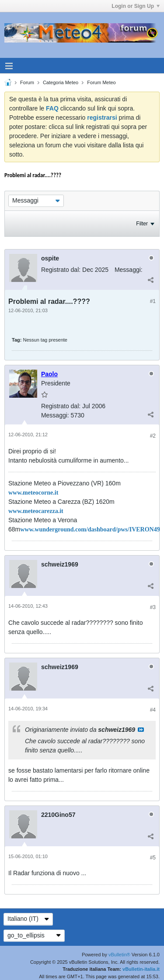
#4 (153, 710)
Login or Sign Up (136, 6)
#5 (153, 858)
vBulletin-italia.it (141, 969)
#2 (153, 436)
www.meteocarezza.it (36, 511)
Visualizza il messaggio (141, 730)
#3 (153, 607)
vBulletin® (119, 955)
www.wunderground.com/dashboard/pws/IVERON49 (90, 529)
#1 (153, 301)
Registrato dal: (61, 270)
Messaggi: (129, 270)
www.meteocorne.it (33, 493)
